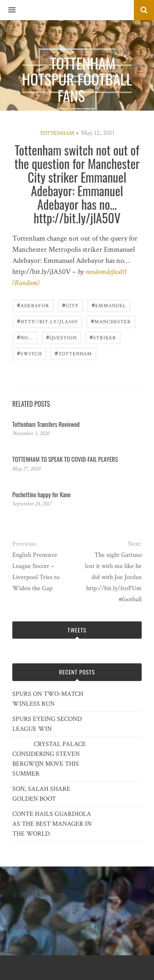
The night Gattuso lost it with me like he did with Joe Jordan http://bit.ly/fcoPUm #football (113, 577)
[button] (8, 10)
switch (29, 353)
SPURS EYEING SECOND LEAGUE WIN (47, 724)
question (61, 337)
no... (25, 337)
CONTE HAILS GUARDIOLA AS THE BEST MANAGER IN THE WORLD (52, 824)
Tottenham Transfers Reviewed (46, 424)
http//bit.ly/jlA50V (47, 321)
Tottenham (57, 133)
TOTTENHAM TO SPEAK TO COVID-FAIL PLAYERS (65, 459)
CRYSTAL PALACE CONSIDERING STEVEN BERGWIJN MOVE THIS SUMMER (49, 759)
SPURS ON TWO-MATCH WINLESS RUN (48, 699)
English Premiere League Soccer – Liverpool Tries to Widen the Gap (36, 572)
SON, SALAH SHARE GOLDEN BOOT (41, 794)
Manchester (111, 321)
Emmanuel (109, 305)
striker (103, 337)
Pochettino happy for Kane (41, 494)
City (70, 305)
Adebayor (33, 305)
